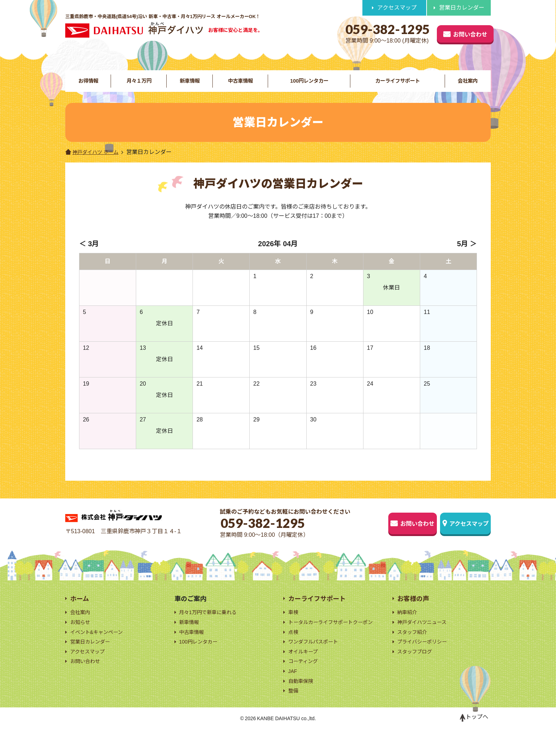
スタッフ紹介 (414, 643)
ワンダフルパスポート (317, 663)
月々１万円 (138, 85)
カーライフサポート (397, 85)
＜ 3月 (89, 254)
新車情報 (189, 85)
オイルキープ (305, 674)
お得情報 (88, 85)
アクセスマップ (397, 8)
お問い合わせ (449, 33)
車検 (294, 621)
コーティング (305, 684)
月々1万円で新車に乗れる (212, 621)
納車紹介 (408, 621)
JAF (293, 695)
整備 (294, 717)
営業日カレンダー (462, 8)
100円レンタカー (308, 85)
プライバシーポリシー (426, 654)
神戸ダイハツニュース (425, 632)
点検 (294, 652)
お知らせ (82, 632)
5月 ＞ (467, 254)
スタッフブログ (417, 664)
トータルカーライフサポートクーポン (334, 636)
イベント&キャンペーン (100, 643)
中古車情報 (239, 85)
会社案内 (468, 85)
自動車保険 (302, 706)
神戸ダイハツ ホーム (95, 162)
